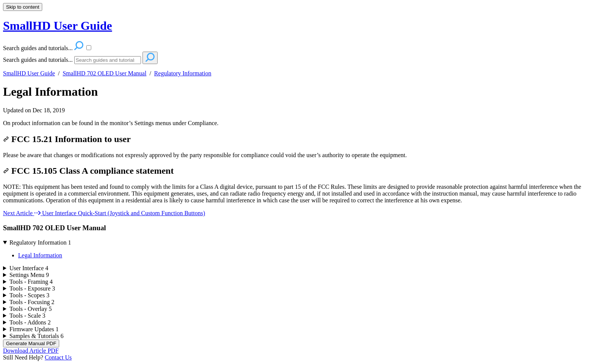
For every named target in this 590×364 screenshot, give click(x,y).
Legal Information (51, 92)
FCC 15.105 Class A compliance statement (88, 171)
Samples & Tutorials (37, 336)
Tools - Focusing (32, 302)
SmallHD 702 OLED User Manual (104, 73)
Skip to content (23, 7)
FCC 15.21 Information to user (67, 139)
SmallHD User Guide (29, 73)
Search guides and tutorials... (38, 60)
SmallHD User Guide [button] (57, 26)
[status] (295, 123)
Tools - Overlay (31, 309)
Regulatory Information (183, 73)
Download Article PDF (31, 351)
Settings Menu (29, 275)
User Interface (29, 268)
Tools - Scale (27, 316)
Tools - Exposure (32, 288)
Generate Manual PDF (31, 343)
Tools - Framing (31, 282)
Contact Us (58, 357)
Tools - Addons (30, 322)
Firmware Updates (34, 329)
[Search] (108, 60)
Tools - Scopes (29, 295)
